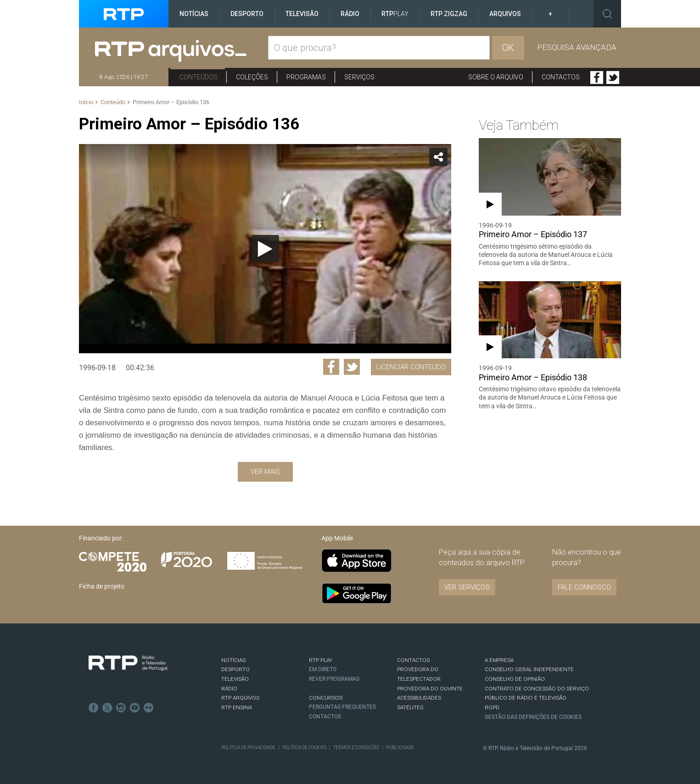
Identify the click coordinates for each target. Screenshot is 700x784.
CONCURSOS (326, 698)
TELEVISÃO (235, 679)
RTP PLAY (321, 660)
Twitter (613, 78)
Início (86, 102)
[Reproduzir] (265, 249)
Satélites (410, 707)
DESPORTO (235, 669)
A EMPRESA (499, 660)
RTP (395, 14)
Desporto (247, 14)
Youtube (135, 708)
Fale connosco (584, 587)
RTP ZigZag (449, 14)
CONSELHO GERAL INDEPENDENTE (529, 669)
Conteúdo (113, 102)
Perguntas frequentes (342, 707)
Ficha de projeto (102, 586)
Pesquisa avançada (577, 47)
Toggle (607, 14)
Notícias (194, 14)
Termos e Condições (356, 748)
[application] (265, 249)
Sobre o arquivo (496, 77)
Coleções (252, 77)
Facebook (597, 78)
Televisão (302, 14)
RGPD (492, 707)
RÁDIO (229, 689)
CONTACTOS (413, 660)
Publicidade (400, 748)
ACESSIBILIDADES (419, 698)
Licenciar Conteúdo (411, 367)
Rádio (350, 14)
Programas (306, 77)
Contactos (561, 77)
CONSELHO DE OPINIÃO (515, 679)
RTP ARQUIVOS (240, 698)
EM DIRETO (323, 669)
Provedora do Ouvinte (430, 689)
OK (508, 48)
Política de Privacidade (248, 748)
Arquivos (505, 14)
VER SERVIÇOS (467, 587)
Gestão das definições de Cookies (533, 717)
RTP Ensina (237, 707)
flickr (149, 708)
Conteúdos (199, 77)
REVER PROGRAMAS (334, 679)
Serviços (359, 77)
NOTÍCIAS (233, 660)
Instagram (121, 708)
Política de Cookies (304, 748)
